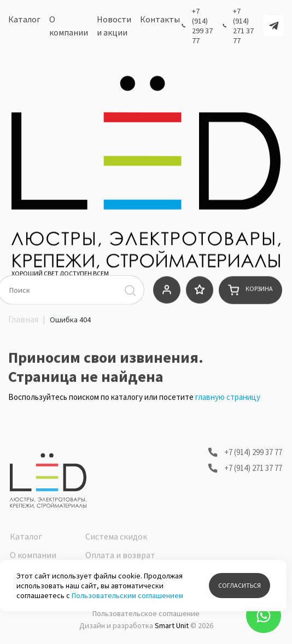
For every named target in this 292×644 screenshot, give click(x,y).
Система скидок (116, 557)
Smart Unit (172, 625)
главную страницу (228, 402)
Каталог (24, 21)
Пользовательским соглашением (127, 595)
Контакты (160, 21)
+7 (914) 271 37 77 (243, 28)
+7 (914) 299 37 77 (202, 28)
